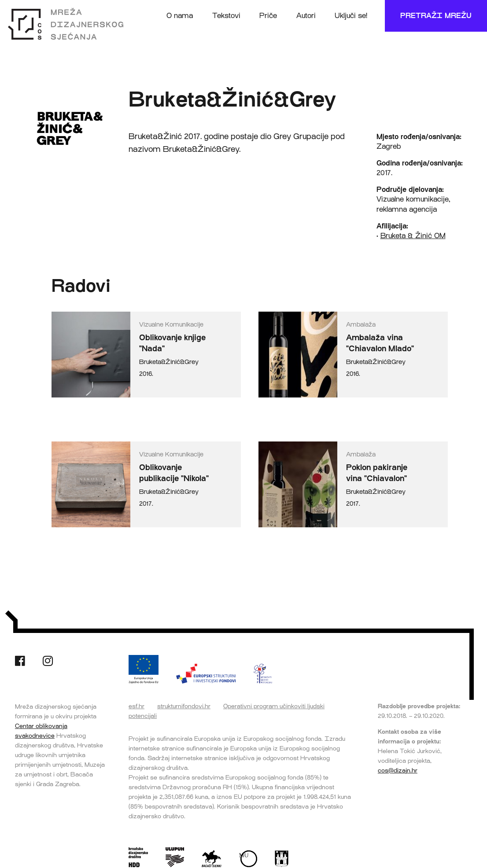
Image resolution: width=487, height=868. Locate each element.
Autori (306, 16)
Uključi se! (351, 16)
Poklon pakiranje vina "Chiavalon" (377, 473)
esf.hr (137, 706)
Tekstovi (226, 16)
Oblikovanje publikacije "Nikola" (174, 473)
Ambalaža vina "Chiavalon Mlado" (380, 343)
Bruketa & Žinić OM (413, 236)
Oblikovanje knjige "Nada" (172, 343)
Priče (268, 16)
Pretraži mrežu (436, 16)
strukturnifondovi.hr (184, 706)
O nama (180, 16)
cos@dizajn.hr (398, 770)
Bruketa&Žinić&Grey (169, 362)
